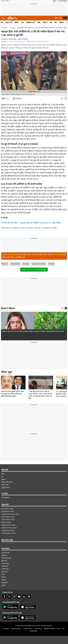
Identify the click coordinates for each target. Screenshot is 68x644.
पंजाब (3, 574)
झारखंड (3, 585)
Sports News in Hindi (8, 517)
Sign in (65, 1)
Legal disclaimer (16, 629)
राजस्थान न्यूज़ (5, 569)
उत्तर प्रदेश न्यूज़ (5, 553)
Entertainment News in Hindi (10, 514)
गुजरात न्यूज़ (5, 572)
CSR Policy (38, 629)
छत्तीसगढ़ (4, 580)
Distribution (34, 631)
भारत (22, 22)
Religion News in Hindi (8, 525)
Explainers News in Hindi (9, 528)
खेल (51, 22)
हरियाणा (4, 577)
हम (2, 477)
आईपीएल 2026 (31, 22)
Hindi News (4, 28)
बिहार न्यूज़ (4, 561)
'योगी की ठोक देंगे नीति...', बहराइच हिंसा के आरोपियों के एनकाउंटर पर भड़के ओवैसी (31, 223)
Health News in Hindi (8, 530)
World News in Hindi (8, 511)
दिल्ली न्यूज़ (4, 555)
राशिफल (61, 22)
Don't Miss (8, 308)
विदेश (39, 22)
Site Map (6, 629)
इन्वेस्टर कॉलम (5, 485)
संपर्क (3, 474)
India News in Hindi (7, 509)
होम (2, 22)
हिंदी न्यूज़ (12, 255)
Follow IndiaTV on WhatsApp (34, 270)
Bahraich (5, 264)
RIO (64, 629)
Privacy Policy (28, 629)
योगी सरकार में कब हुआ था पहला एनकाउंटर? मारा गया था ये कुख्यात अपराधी (29, 228)
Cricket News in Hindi (8, 520)
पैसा (56, 22)
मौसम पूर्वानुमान (5, 498)
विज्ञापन (3, 479)
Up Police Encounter (39, 264)
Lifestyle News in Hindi (8, 533)
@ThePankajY (23, 39)
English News (6, 488)
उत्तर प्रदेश (13, 28)
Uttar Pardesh (15, 264)
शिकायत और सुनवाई (7, 482)
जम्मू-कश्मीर (5, 583)
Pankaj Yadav (13, 39)
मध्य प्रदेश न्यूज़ (5, 563)
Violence (51, 264)
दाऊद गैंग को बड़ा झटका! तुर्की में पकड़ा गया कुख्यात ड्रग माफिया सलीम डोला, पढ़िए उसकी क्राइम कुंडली (12, 380)
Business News (6, 522)
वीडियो (16, 22)
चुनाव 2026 (9, 22)
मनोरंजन (45, 22)
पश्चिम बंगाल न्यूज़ (6, 558)
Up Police (26, 264)
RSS (59, 629)
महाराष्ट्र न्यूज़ (5, 566)
